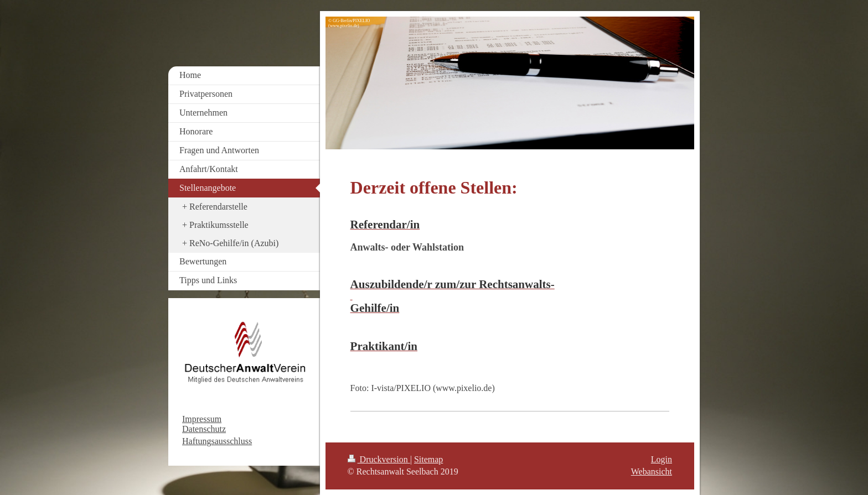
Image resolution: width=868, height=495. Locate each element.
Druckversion (379, 459)
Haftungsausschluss (217, 441)
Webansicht (652, 471)
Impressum (202, 419)
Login (662, 459)
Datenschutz (204, 429)
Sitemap (428, 459)
